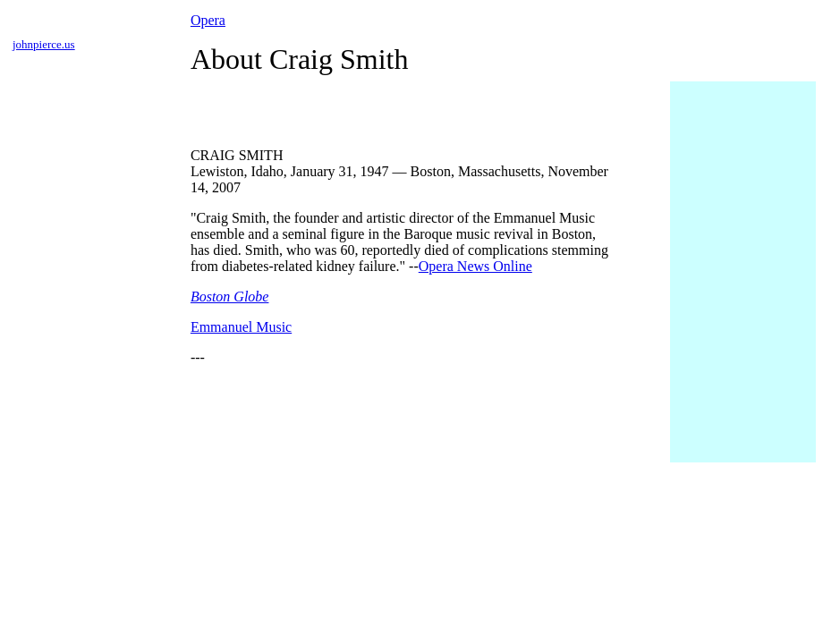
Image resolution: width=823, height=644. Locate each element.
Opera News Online (475, 266)
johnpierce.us (44, 44)
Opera (208, 20)
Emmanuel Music (241, 327)
